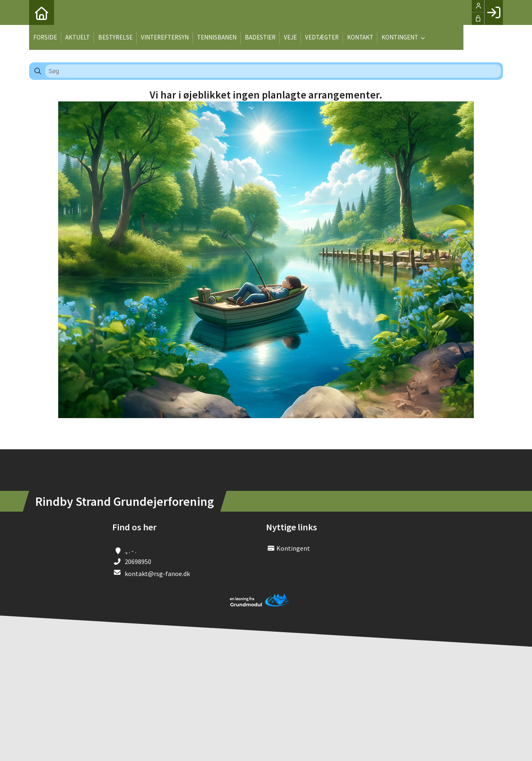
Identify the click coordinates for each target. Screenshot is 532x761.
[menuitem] (42, 12)
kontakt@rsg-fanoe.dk (157, 574)
